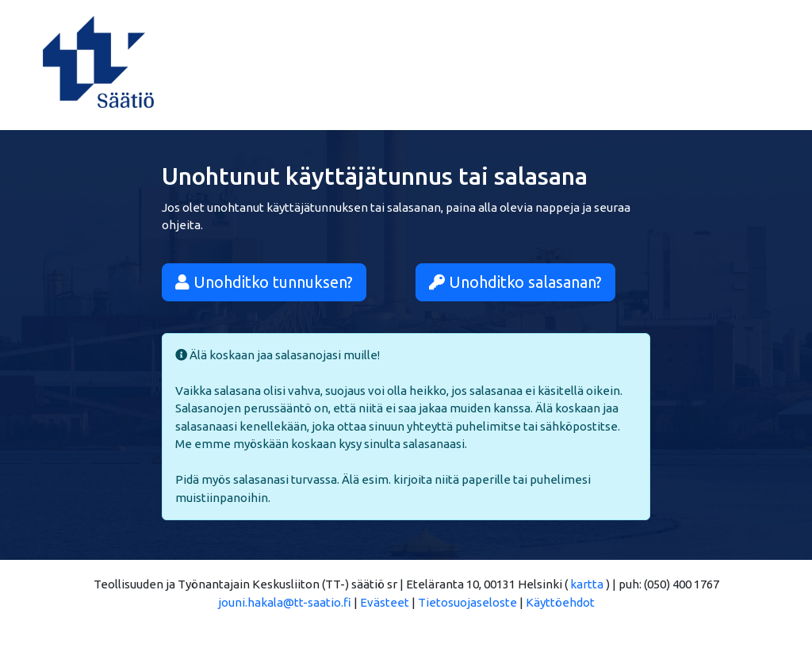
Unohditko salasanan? (515, 282)
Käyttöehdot (560, 602)
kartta (587, 584)
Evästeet (385, 602)
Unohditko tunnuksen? (264, 282)
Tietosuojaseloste (467, 602)
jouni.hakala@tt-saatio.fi (285, 602)
